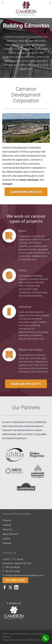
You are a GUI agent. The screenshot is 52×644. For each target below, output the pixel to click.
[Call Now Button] (45, 638)
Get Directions (15, 580)
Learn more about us (26, 192)
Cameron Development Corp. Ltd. (22, 634)
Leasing (7, 525)
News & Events (10, 534)
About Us (7, 529)
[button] (6, 128)
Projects (7, 520)
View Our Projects (26, 384)
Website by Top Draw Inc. (36, 640)
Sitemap (7, 543)
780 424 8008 (12, 567)
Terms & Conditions (17, 640)
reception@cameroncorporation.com (24, 575)
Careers (7, 539)
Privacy (5, 640)
